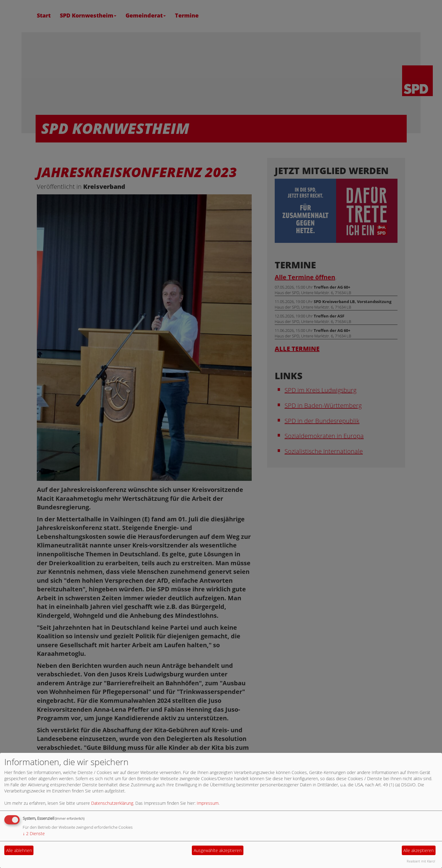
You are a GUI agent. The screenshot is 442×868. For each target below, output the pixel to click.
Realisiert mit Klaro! (421, 861)
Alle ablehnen (19, 850)
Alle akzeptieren (419, 850)
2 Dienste (34, 833)
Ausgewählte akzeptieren (218, 850)
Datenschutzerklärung (112, 803)
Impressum (208, 803)
